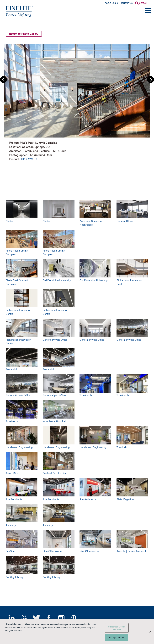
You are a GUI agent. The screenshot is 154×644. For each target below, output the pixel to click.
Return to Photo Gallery (25, 33)
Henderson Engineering (19, 447)
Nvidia (9, 221)
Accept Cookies (117, 637)
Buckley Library (14, 577)
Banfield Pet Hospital (55, 473)
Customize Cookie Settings (117, 628)
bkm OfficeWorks (52, 551)
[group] (77, 102)
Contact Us (127, 3)
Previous (3, 79)
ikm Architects (14, 499)
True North (86, 395)
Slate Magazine (125, 499)
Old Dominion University (57, 280)
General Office (125, 221)
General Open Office (54, 395)
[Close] (150, 632)
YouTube (24, 618)
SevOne (10, 551)
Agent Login (111, 3)
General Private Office (55, 339)
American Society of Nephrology (91, 222)
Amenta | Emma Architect (131, 551)
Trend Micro (123, 447)
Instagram (61, 618)
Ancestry (11, 525)
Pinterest (74, 618)
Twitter (36, 618)
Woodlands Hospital (54, 421)
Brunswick (12, 369)
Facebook (49, 618)
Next (151, 79)
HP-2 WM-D (29, 158)
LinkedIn (12, 618)
